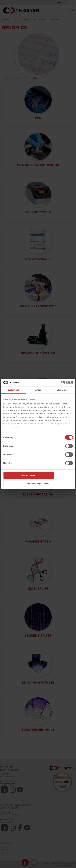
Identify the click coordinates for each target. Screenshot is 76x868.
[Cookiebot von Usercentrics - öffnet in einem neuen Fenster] (61, 383)
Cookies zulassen (29, 475)
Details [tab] (38, 390)
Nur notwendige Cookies (38, 483)
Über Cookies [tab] (63, 390)
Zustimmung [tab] (13, 390)
